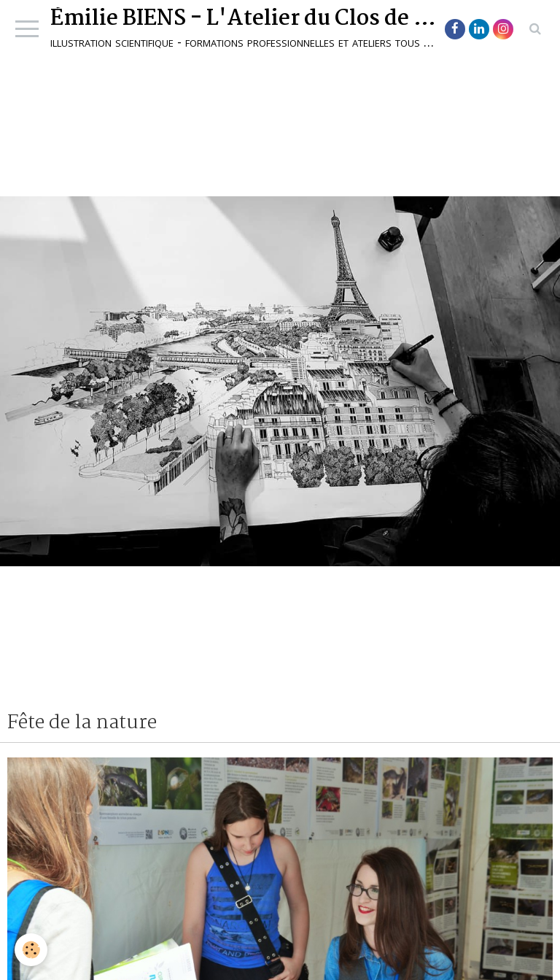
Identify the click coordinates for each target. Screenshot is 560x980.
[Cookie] (31, 950)
